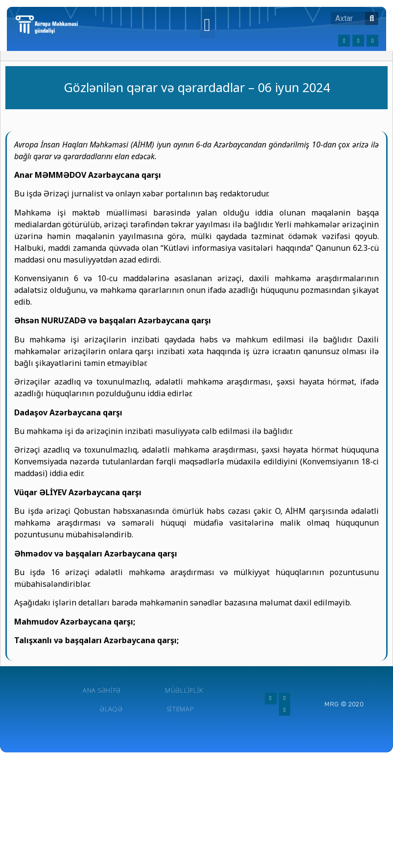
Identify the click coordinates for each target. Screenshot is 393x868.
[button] (207, 25)
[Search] (372, 18)
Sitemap (180, 709)
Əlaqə (111, 709)
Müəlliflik (184, 690)
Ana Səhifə (102, 690)
